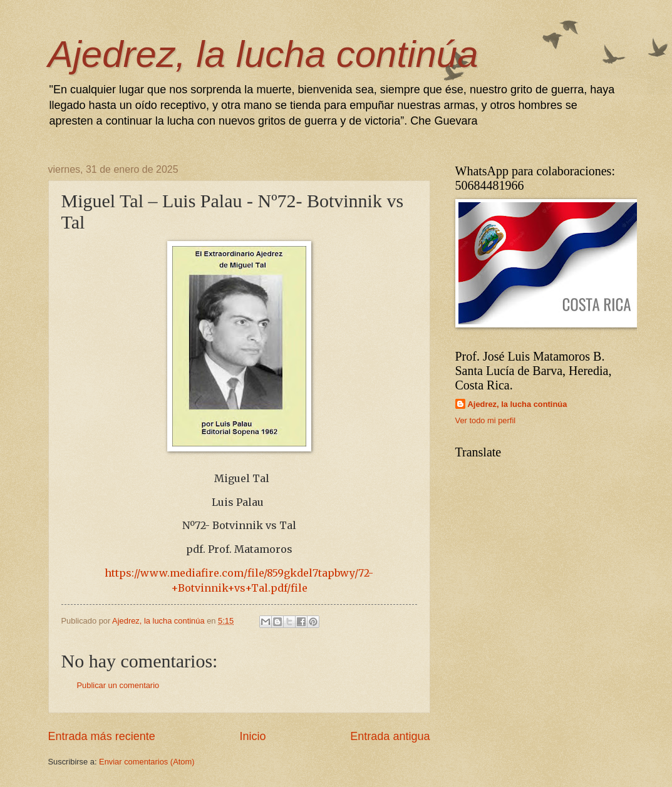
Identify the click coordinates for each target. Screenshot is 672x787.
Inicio (252, 736)
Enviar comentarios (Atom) (147, 762)
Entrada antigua (390, 736)
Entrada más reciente (102, 736)
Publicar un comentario (118, 685)
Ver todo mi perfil (486, 420)
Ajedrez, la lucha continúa (263, 54)
